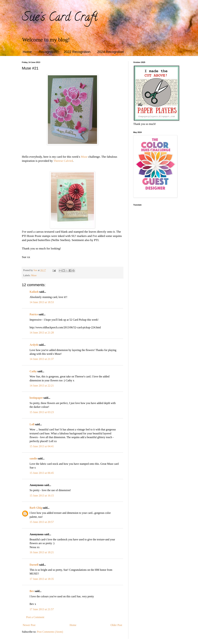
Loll (32, 424)
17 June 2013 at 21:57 (42, 609)
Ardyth (34, 345)
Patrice (34, 314)
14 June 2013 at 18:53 (42, 302)
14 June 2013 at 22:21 (42, 386)
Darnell (34, 565)
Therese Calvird (63, 161)
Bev (32, 591)
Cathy (33, 371)
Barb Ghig (36, 508)
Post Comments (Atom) (50, 632)
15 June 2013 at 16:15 (42, 496)
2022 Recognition (77, 52)
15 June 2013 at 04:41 (42, 446)
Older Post (116, 625)
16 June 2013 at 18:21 (42, 552)
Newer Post (29, 625)
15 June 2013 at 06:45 (42, 473)
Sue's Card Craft (60, 18)
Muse (84, 157)
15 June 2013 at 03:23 (42, 412)
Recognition (48, 52)
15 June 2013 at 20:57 (42, 522)
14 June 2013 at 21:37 (42, 359)
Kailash (34, 292)
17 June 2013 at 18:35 (42, 579)
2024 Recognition (111, 52)
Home (27, 52)
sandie (33, 458)
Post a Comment (35, 617)
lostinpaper (36, 398)
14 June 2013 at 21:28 (42, 333)
